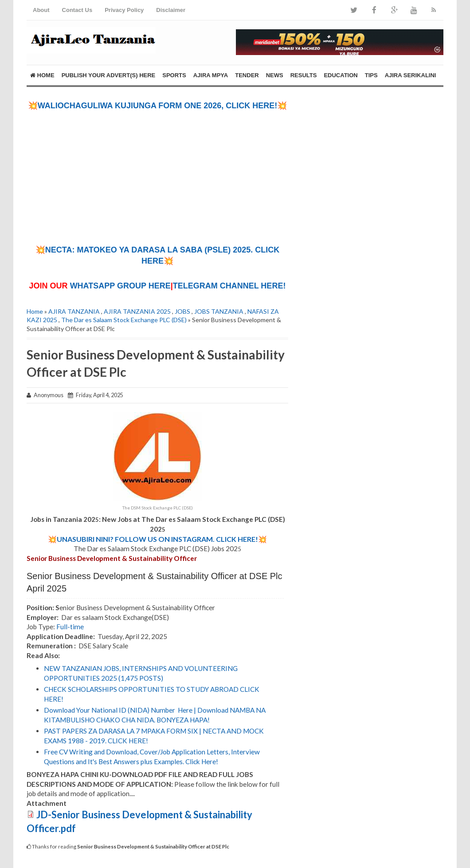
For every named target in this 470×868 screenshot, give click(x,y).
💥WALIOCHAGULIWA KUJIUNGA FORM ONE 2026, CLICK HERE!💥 (158, 106)
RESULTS (304, 75)
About (41, 10)
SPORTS (174, 75)
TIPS (371, 75)
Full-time (70, 627)
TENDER (247, 75)
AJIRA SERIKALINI (411, 75)
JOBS (182, 311)
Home (42, 75)
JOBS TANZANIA (219, 311)
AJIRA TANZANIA (74, 311)
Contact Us (77, 10)
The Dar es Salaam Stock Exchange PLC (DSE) (124, 320)
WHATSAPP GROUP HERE (120, 286)
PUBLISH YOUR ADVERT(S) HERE (109, 75)
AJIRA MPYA (211, 75)
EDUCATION (341, 75)
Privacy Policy (124, 10)
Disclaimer (171, 10)
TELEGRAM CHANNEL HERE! (229, 286)
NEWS (275, 75)
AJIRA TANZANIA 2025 (137, 311)
